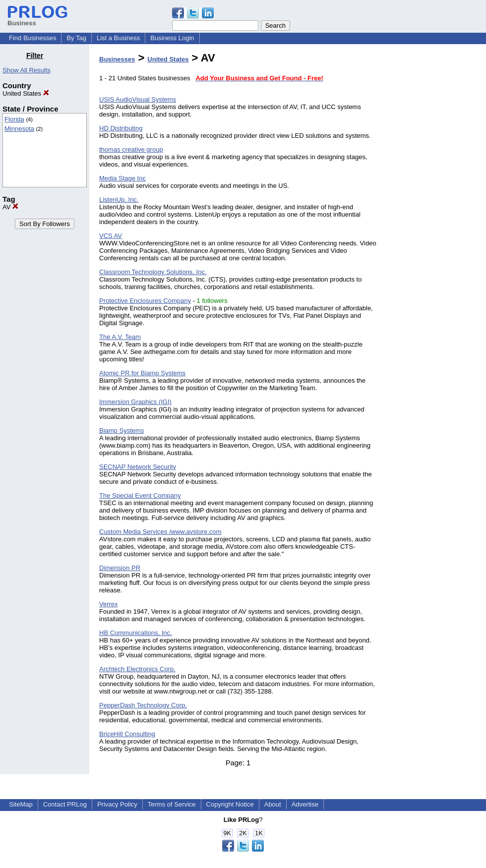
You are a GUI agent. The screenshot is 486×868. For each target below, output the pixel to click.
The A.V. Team (120, 337)
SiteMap (21, 804)
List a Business (118, 38)
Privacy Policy (117, 804)
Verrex (109, 604)
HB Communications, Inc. (136, 633)
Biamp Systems (121, 431)
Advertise (305, 804)
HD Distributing (121, 128)
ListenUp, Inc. (119, 200)
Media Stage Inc (122, 178)
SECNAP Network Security (138, 467)
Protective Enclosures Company (145, 301)
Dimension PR (120, 568)
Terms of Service (172, 804)
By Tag (76, 38)
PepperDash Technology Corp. (143, 705)
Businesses (117, 59)
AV (10, 207)
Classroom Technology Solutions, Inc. (153, 272)
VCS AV (111, 236)
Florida (14, 119)
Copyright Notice (230, 804)
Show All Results (27, 70)
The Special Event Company (140, 495)
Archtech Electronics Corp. (137, 669)
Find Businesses (32, 38)
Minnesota (19, 129)
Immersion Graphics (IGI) (135, 402)
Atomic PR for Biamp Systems (142, 373)
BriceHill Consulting (127, 734)
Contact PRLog (65, 804)
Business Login (172, 38)
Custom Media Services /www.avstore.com (160, 532)
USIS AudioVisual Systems (138, 99)
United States (26, 93)
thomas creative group (131, 149)
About (273, 804)
